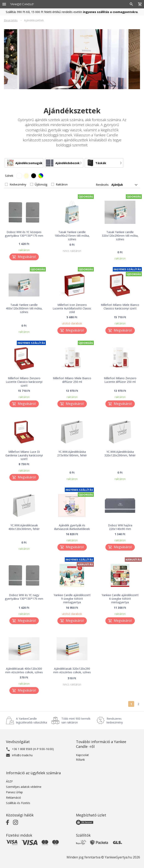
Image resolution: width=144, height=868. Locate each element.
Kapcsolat (82, 755)
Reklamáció (13, 798)
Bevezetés (11, 20)
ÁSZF (9, 781)
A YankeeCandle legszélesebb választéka (31, 720)
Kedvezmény (18, 184)
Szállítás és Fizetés (18, 803)
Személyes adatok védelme (24, 787)
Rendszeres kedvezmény (115, 720)
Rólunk (80, 760)
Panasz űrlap (14, 792)
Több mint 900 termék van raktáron (76, 720)
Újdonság (41, 184)
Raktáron (62, 184)
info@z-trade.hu (22, 755)
